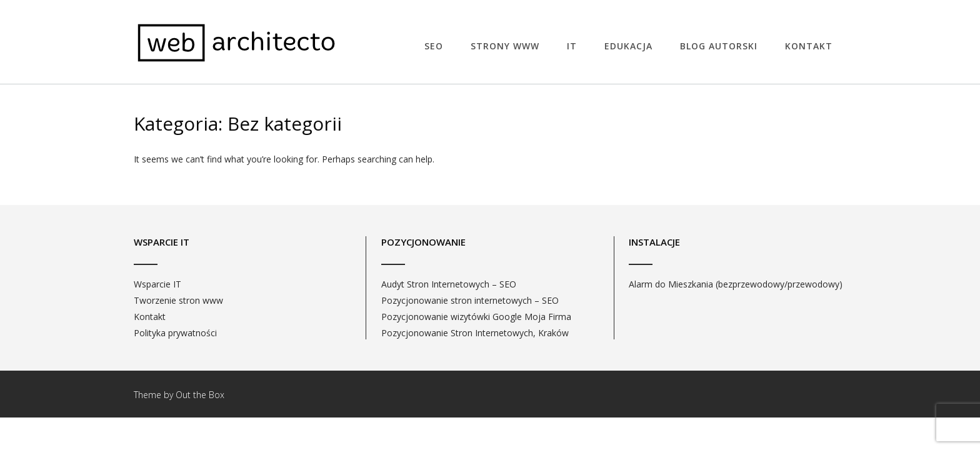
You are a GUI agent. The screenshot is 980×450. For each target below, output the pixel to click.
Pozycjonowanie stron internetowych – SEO (470, 300)
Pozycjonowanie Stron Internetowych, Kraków (475, 333)
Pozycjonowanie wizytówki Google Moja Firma (476, 317)
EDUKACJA (628, 46)
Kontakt (809, 46)
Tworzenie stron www (178, 300)
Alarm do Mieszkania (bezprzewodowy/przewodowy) (736, 284)
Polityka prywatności (175, 333)
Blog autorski (719, 46)
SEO (434, 46)
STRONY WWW (505, 46)
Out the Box (200, 395)
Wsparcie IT (157, 284)
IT (572, 46)
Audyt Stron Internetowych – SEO (449, 284)
